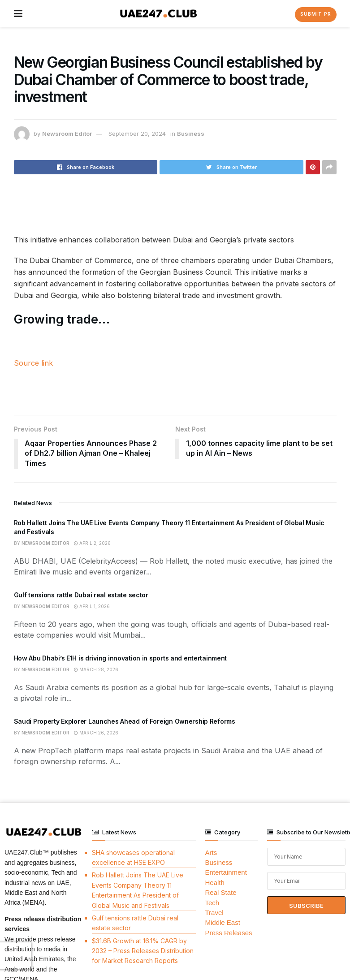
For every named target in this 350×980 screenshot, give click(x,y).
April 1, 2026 (92, 606)
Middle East (222, 922)
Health (214, 883)
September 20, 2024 (137, 134)
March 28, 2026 (96, 669)
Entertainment (226, 873)
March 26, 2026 (96, 733)
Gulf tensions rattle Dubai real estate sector (81, 595)
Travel (214, 913)
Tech (212, 903)
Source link (33, 363)
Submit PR (316, 14)
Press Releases (228, 933)
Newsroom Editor (67, 134)
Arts (211, 853)
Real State (220, 892)
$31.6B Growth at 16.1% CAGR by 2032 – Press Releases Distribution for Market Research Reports (143, 951)
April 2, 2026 (92, 543)
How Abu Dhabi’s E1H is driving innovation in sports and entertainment (121, 658)
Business (191, 134)
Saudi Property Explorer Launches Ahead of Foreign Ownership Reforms (125, 721)
